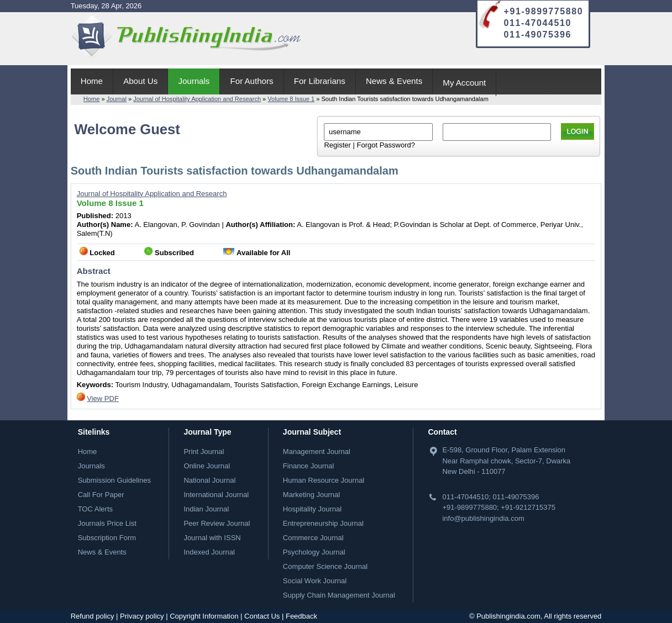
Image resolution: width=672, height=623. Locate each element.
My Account (464, 83)
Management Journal (317, 452)
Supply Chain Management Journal (339, 595)
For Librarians (320, 81)
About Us (140, 81)
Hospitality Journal (312, 509)
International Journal (216, 495)
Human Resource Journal (324, 480)
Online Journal (207, 466)
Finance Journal (309, 466)
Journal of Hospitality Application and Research (197, 99)
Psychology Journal (314, 552)
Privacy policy (142, 616)
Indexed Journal (209, 552)
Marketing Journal (311, 495)
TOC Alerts (95, 509)
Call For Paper (101, 495)
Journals (194, 81)
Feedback (301, 616)
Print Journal (204, 452)
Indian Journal (206, 509)
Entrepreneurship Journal (323, 523)
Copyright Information (204, 616)
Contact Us (262, 616)
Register (337, 145)
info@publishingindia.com (483, 518)
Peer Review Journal (217, 523)
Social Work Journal (315, 581)
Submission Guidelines (114, 480)
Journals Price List (107, 523)
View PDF (103, 398)
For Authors (252, 81)
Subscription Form (107, 538)
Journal (117, 99)
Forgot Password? (386, 145)
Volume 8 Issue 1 (291, 99)
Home (92, 81)
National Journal (209, 480)
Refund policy (93, 616)
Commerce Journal (313, 538)
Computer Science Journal (325, 566)
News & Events (394, 81)
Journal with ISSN (212, 538)
